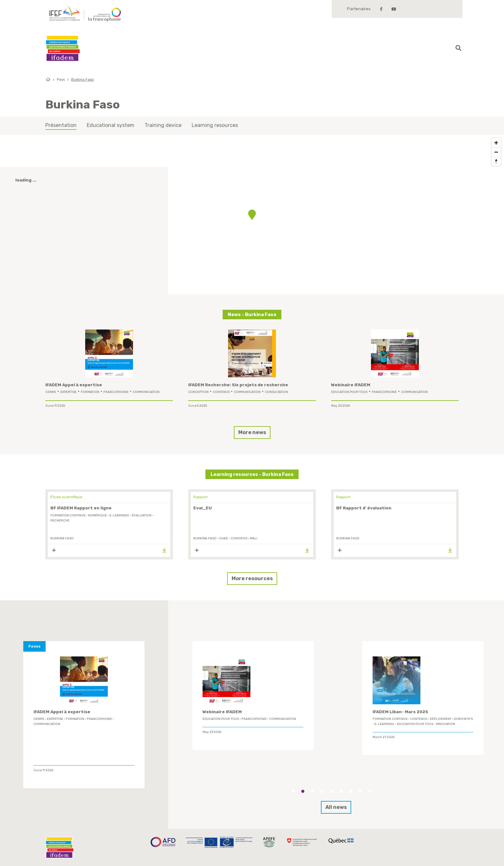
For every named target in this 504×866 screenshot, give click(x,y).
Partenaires (359, 9)
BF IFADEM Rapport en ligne (81, 508)
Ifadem (63, 48)
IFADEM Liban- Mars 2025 (400, 712)
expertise (68, 392)
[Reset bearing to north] (496, 161)
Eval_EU (203, 508)
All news (336, 807)
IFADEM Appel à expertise (74, 385)
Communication (146, 392)
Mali (254, 538)
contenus (221, 392)
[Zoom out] (496, 152)
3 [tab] (312, 791)
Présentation (61, 125)
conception (198, 392)
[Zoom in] (496, 143)
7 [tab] (351, 791)
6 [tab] (341, 791)
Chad (224, 538)
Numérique (97, 515)
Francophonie (116, 392)
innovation (445, 724)
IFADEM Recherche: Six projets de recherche (238, 385)
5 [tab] (331, 791)
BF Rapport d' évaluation (364, 508)
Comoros (239, 538)
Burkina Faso (82, 79)
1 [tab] (293, 791)
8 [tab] (360, 791)
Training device (163, 125)
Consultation (276, 392)
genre (51, 392)
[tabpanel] (253, 696)
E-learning (119, 515)
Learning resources (215, 125)
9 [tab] (370, 791)
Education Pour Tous (349, 392)
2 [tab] (303, 791)
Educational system (111, 125)
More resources (252, 578)
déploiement (441, 719)
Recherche (60, 521)
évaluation (142, 515)
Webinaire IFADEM (351, 385)
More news (252, 432)
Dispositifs (463, 719)
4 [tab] (322, 791)
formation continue (68, 515)
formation (90, 392)
